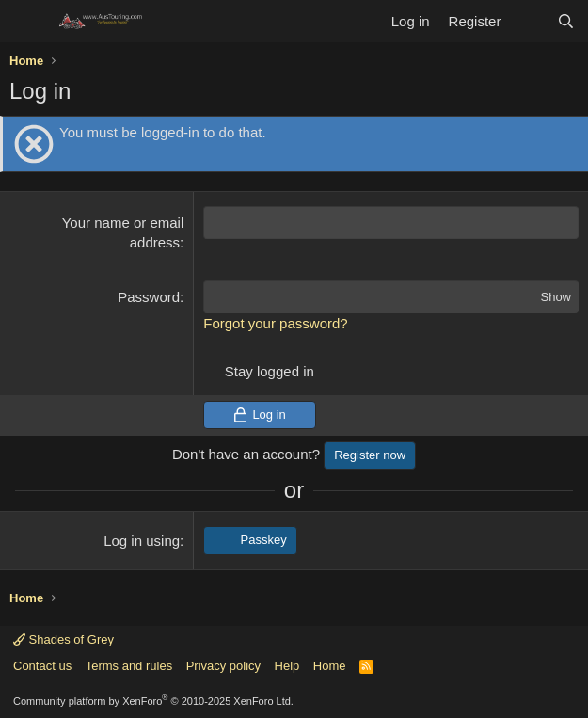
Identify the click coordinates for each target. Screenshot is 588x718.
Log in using (142, 541)
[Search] (566, 21)
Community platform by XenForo (153, 701)
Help (287, 666)
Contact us (42, 666)
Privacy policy (223, 666)
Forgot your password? (275, 323)
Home (330, 666)
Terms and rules (129, 666)
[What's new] (528, 21)
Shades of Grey (64, 639)
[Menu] (26, 22)
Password (149, 297)
